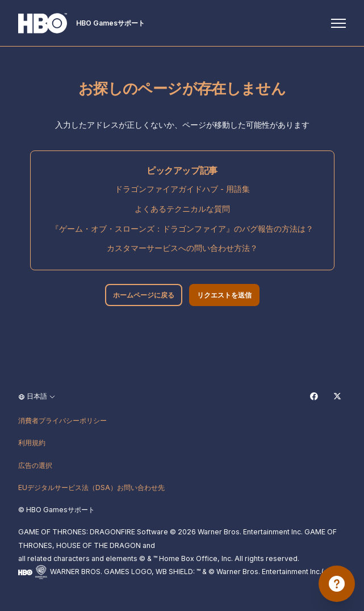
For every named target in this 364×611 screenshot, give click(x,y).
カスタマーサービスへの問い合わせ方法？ (182, 248)
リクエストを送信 (224, 295)
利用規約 (32, 443)
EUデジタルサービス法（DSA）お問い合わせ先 (91, 487)
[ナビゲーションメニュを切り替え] (338, 23)
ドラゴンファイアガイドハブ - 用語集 (182, 189)
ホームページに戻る (144, 295)
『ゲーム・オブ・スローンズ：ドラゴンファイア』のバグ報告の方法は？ (182, 229)
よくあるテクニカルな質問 (182, 209)
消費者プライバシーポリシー (62, 420)
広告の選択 (35, 465)
